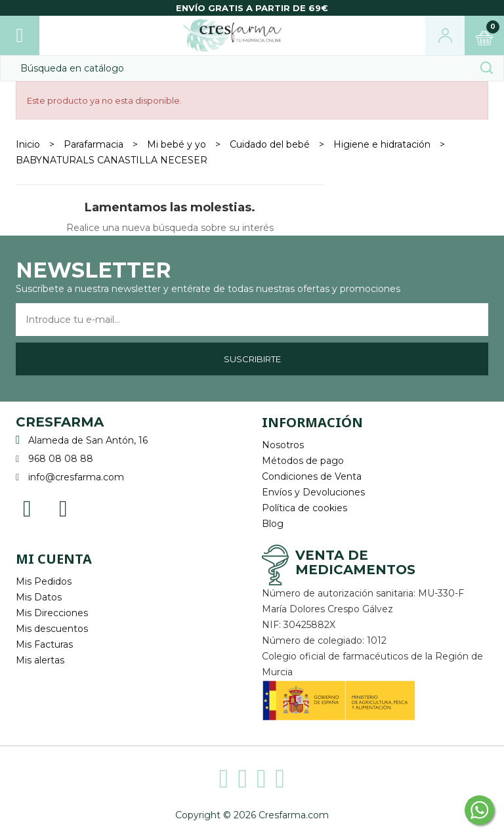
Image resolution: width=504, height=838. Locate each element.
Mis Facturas (44, 644)
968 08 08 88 (61, 459)
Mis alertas (40, 660)
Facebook (27, 508)
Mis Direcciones (52, 613)
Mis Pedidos (44, 581)
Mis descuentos (52, 629)
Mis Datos (39, 597)
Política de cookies (304, 508)
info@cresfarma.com (76, 477)
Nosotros (283, 445)
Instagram (63, 508)
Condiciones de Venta (312, 476)
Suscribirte (252, 359)
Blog (273, 524)
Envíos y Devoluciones (313, 492)
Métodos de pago (303, 461)
